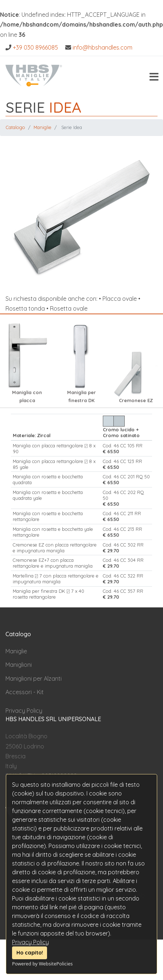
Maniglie (42, 127)
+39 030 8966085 (35, 47)
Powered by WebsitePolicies (42, 964)
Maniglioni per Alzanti (34, 678)
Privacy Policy (30, 942)
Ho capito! (30, 953)
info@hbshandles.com (102, 47)
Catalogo (15, 127)
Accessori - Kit (25, 692)
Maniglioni (19, 665)
